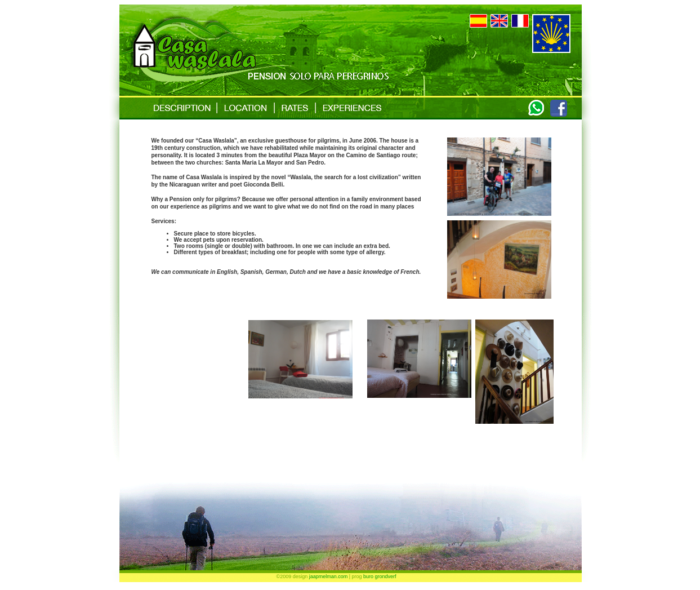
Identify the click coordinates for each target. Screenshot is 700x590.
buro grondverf (380, 576)
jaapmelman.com (329, 576)
